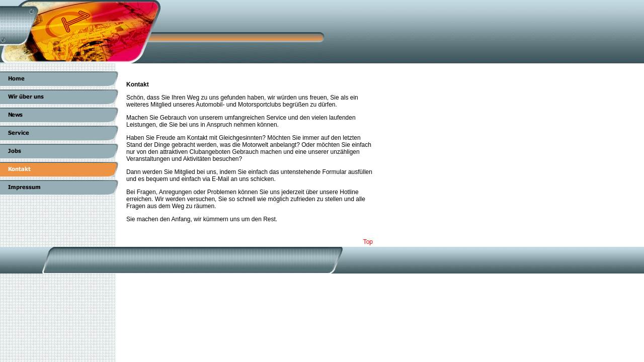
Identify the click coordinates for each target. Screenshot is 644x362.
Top (368, 242)
